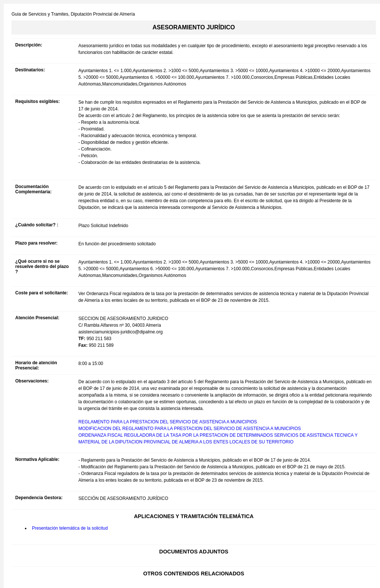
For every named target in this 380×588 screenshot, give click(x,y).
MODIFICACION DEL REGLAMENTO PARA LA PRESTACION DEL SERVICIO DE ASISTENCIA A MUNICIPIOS (190, 429)
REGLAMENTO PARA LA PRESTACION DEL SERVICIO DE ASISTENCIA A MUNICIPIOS (168, 422)
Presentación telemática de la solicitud (70, 528)
